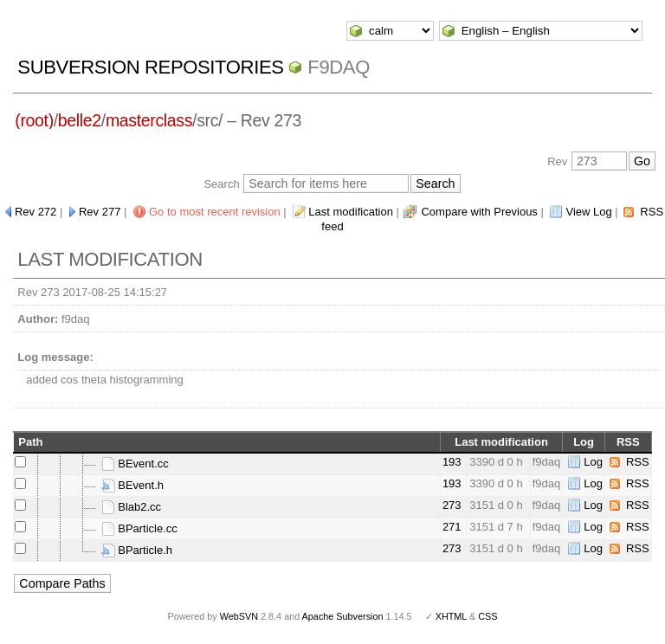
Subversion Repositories (150, 67)
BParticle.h (137, 550)
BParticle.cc (139, 528)
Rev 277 (100, 212)
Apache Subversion (343, 616)
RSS (638, 462)
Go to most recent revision (215, 212)
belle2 (80, 120)
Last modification (351, 212)
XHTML (451, 616)
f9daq (339, 67)
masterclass (149, 120)
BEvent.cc (135, 464)
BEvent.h (132, 485)
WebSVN (239, 616)
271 (452, 527)
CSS (487, 616)
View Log (588, 212)
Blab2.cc (131, 507)
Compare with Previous (479, 212)
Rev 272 (36, 212)
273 (452, 505)
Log (593, 462)
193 (452, 462)
